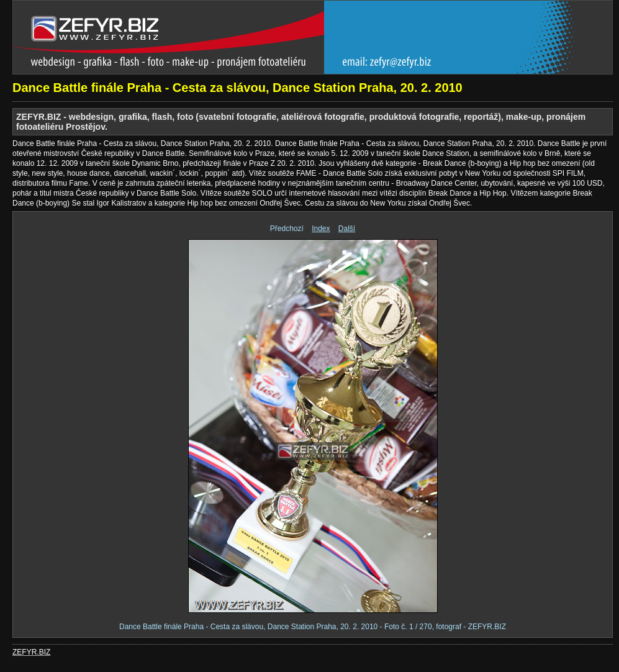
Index (321, 229)
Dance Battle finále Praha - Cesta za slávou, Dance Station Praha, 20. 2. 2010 (237, 88)
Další (347, 229)
